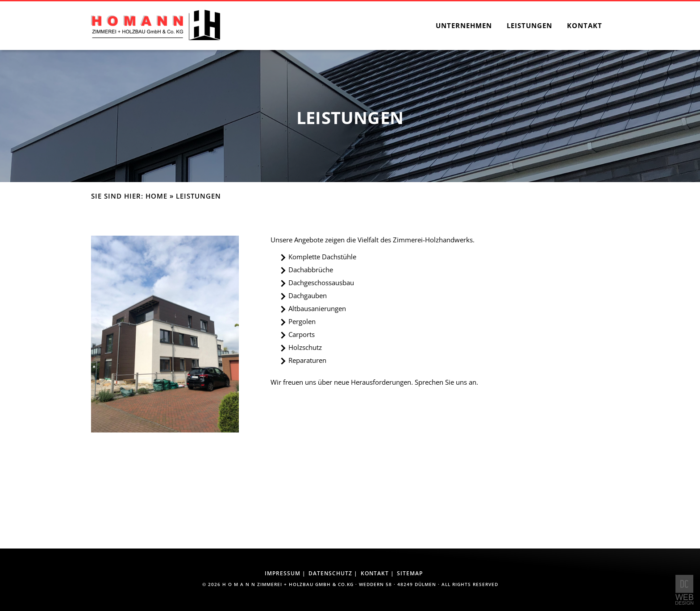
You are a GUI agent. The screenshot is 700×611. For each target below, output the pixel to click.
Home (156, 196)
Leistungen (529, 26)
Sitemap (410, 573)
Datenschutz (330, 573)
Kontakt (585, 26)
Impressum (283, 573)
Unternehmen (464, 26)
